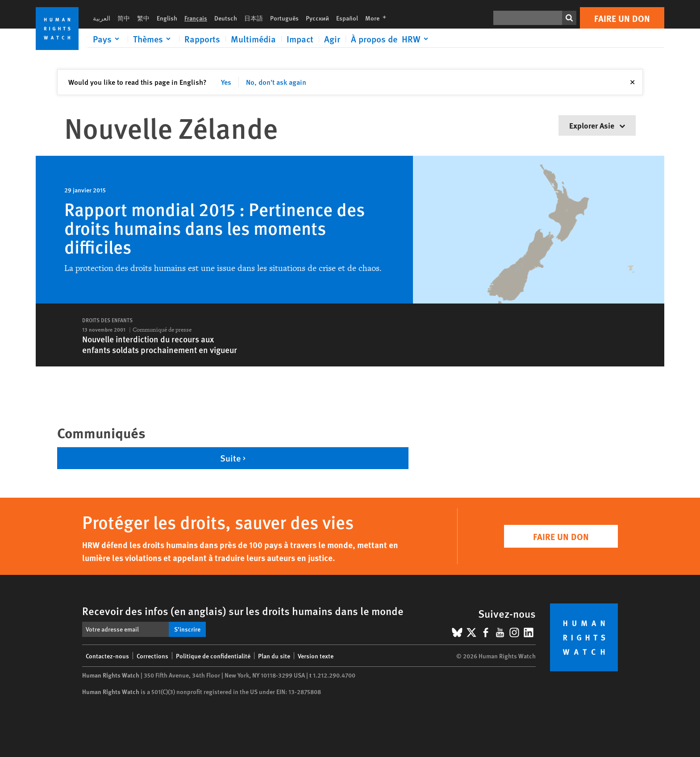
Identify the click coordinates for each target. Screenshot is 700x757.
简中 (124, 18)
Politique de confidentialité (213, 656)
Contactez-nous (107, 656)
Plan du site (274, 656)
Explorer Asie (597, 125)
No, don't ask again (276, 82)
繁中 (143, 18)
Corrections (152, 656)
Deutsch (226, 18)
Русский (317, 18)
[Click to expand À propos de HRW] (391, 39)
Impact (300, 39)
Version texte (316, 656)
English (167, 18)
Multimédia (253, 39)
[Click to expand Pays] (108, 39)
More (378, 18)
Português (284, 18)
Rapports (202, 39)
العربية (102, 18)
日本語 (254, 18)
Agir (332, 39)
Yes (226, 82)
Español (347, 18)
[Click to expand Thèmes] (153, 39)
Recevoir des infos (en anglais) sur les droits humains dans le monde (243, 611)
